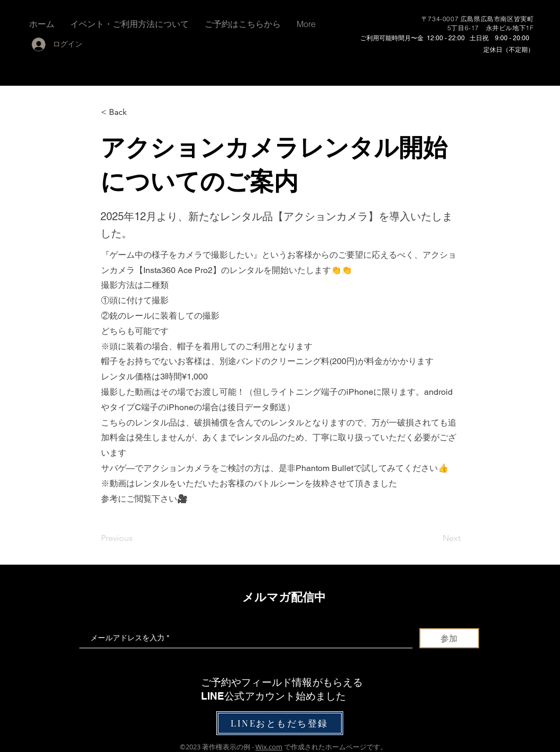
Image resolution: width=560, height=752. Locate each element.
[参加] (449, 638)
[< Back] (136, 112)
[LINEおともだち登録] (280, 723)
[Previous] (136, 538)
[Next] (434, 538)
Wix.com (269, 747)
